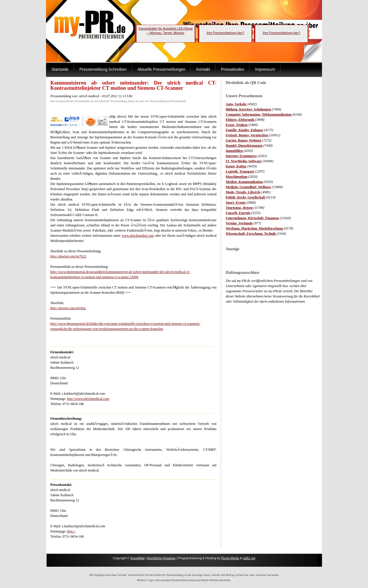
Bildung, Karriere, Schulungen (248, 109)
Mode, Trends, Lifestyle (243, 192)
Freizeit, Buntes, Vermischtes (247, 135)
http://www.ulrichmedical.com (88, 399)
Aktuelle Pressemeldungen (161, 69)
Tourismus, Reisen (239, 208)
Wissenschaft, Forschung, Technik (251, 234)
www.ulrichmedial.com (138, 236)
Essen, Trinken (237, 125)
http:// (71, 531)
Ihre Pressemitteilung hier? (226, 33)
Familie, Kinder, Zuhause (244, 130)
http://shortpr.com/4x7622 (68, 256)
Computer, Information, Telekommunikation (259, 114)
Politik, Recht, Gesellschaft (246, 197)
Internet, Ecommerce (241, 156)
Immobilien (234, 151)
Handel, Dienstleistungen (244, 146)
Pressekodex (232, 69)
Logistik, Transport (240, 171)
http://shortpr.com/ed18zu (68, 308)
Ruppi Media (230, 558)
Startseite (60, 69)
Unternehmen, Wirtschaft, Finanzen (252, 218)
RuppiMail (137, 558)
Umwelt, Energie (238, 213)
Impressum (265, 69)
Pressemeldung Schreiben (103, 69)
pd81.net (249, 558)
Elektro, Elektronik (240, 120)
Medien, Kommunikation (244, 182)
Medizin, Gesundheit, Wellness (248, 187)
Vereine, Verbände (239, 223)
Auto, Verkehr (236, 104)
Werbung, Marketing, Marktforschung (254, 228)
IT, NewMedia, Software (244, 161)
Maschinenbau (236, 177)
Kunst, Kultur (236, 166)
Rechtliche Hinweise (161, 558)
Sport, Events (236, 203)
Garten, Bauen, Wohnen (244, 140)
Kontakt (203, 69)
